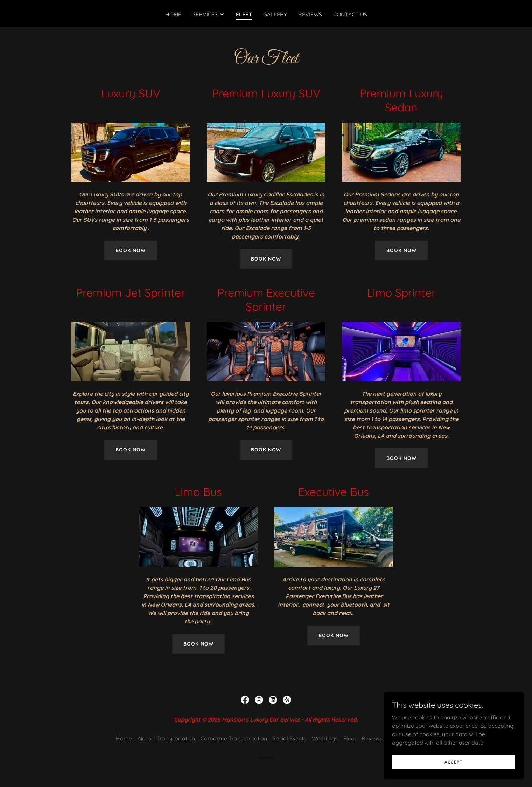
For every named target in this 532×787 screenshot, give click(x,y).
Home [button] (124, 738)
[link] (245, 700)
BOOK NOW (198, 644)
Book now (401, 458)
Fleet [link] (244, 14)
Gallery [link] (275, 14)
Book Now (131, 250)
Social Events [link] (289, 738)
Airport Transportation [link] (166, 738)
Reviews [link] (310, 14)
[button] (209, 14)
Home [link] (173, 14)
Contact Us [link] (350, 14)
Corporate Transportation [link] (234, 738)
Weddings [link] (325, 738)
